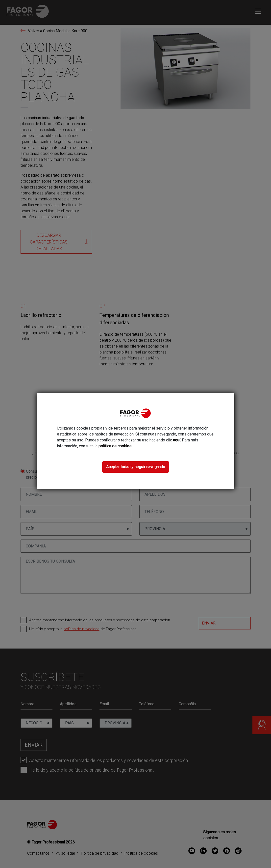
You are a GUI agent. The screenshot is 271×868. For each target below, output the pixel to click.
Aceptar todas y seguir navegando (136, 467)
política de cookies (115, 446)
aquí (177, 440)
